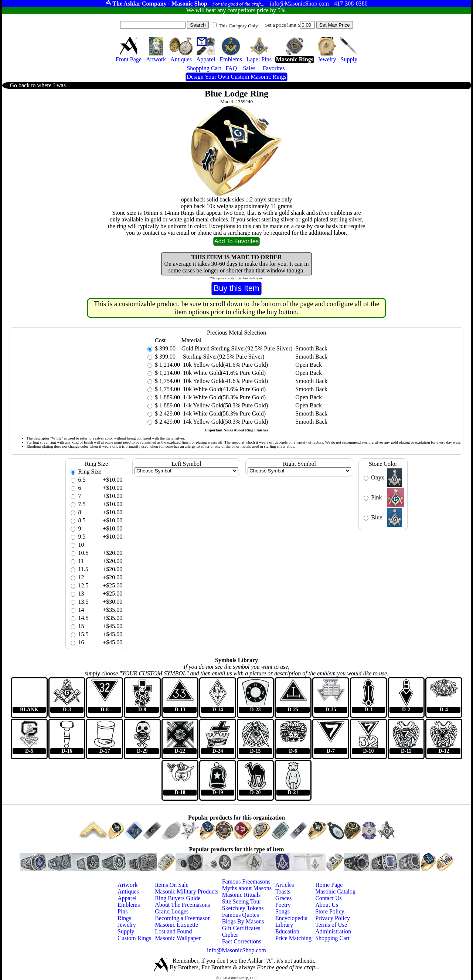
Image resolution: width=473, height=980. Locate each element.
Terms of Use (331, 925)
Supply (126, 931)
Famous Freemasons (246, 881)
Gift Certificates (241, 928)
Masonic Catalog (335, 891)
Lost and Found (173, 931)
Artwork (127, 885)
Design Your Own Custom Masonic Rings (236, 77)
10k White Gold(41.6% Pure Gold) (224, 373)
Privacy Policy (333, 918)
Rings (124, 918)
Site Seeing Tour (242, 901)
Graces (283, 898)
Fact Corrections (242, 941)
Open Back (309, 365)
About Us (327, 905)
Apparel (127, 898)
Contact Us (329, 898)
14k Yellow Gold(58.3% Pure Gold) (225, 405)
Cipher (230, 935)
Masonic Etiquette (176, 925)
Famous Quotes (241, 915)
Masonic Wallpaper (178, 938)
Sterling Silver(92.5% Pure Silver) (223, 357)
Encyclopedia (291, 918)
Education (287, 931)
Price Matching (293, 938)
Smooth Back (311, 348)
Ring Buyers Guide (178, 898)
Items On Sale (172, 885)
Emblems (129, 905)
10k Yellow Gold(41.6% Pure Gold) (225, 365)
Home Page (329, 885)
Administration (333, 931)
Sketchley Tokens (243, 908)
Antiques (128, 891)
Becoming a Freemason (183, 918)
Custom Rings (134, 938)
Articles (285, 885)
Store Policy (330, 911)
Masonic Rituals (241, 895)
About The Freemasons (182, 905)
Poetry (283, 905)
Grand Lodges (172, 911)
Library (284, 925)
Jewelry (127, 925)
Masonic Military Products (187, 891)
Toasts (283, 891)
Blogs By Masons (243, 921)
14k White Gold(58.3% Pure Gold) (224, 397)
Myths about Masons (247, 888)
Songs (283, 911)
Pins (123, 911)
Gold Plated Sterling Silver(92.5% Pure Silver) (237, 348)
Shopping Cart (332, 938)
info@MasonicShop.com (236, 950)
